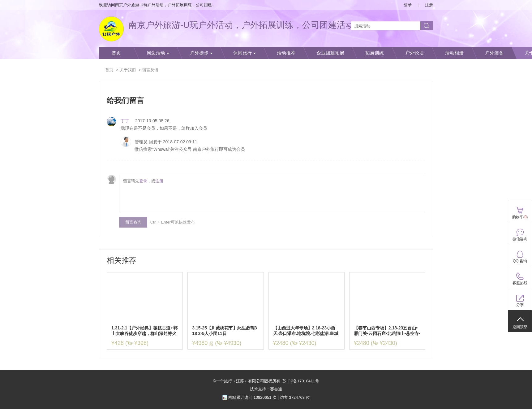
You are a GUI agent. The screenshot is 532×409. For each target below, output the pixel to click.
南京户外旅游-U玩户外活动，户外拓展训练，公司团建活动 (241, 25)
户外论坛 (414, 53)
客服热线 (520, 283)
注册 (429, 5)
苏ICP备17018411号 (301, 381)
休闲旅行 (245, 53)
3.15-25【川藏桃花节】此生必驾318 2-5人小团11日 (224, 331)
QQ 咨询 (520, 261)
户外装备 (494, 53)
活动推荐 (286, 53)
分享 (520, 305)
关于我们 (128, 70)
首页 (116, 53)
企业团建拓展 (330, 53)
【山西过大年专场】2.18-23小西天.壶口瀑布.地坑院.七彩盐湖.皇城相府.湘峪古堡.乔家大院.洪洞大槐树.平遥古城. (306, 331)
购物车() (520, 217)
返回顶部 (520, 327)
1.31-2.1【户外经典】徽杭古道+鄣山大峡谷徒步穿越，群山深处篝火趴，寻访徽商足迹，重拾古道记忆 (144, 331)
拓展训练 (375, 53)
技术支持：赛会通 (266, 389)
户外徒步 (201, 53)
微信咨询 (520, 239)
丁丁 (125, 121)
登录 (408, 5)
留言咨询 (133, 222)
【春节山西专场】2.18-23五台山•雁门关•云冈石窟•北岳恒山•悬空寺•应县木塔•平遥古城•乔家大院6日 (387, 331)
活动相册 (454, 53)
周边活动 (158, 53)
